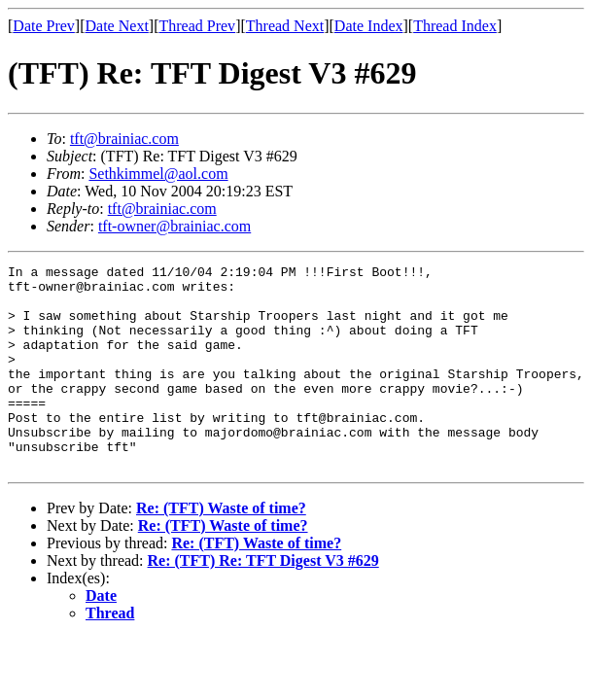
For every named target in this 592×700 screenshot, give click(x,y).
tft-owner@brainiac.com (174, 226)
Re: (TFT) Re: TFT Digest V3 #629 (263, 601)
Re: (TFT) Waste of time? (221, 549)
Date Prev (44, 26)
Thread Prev (197, 26)
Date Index (369, 26)
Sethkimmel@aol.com (158, 174)
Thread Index (455, 26)
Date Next (117, 26)
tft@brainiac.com (124, 139)
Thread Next (285, 26)
